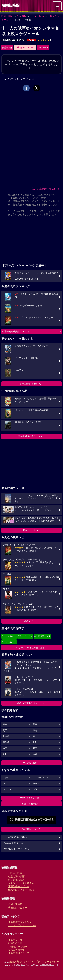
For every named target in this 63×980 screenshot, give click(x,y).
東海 (35, 731)
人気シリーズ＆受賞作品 (21, 883)
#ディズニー (8, 642)
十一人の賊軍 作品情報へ (15, 837)
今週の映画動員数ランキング (16, 332)
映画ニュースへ (30, 530)
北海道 (6, 736)
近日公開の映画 (16, 880)
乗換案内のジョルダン (21, 962)
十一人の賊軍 (37, 16)
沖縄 (35, 754)
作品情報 (22, 16)
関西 (5, 731)
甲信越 (6, 742)
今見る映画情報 (16, 950)
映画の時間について (30, 829)
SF (4, 783)
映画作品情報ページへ (14, 843)
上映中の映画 (15, 873)
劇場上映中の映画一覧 (31, 384)
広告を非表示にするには (45, 189)
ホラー (36, 789)
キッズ (36, 783)
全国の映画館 (15, 904)
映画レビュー (31, 621)
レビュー (42, 47)
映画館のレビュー (17, 908)
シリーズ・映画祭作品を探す (30, 648)
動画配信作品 (15, 943)
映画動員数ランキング (20, 922)
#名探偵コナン (41, 636)
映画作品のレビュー (19, 886)
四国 (35, 748)
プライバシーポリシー (47, 962)
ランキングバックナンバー (22, 925)
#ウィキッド (24, 636)
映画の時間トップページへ (16, 849)
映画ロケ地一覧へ (31, 804)
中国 (5, 748)
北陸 (35, 742)
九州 (5, 754)
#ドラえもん (8, 636)
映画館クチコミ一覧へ (31, 798)
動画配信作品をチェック (30, 436)
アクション (8, 778)
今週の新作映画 (16, 877)
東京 (5, 724)
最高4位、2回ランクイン (14, 40)
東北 (35, 736)
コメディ (7, 789)
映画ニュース (15, 940)
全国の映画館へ (30, 763)
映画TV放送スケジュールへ (31, 703)
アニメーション (40, 778)
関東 (35, 724)
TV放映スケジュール (19, 947)
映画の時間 (7, 16)
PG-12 (31, 40)
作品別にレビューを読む (21, 890)
